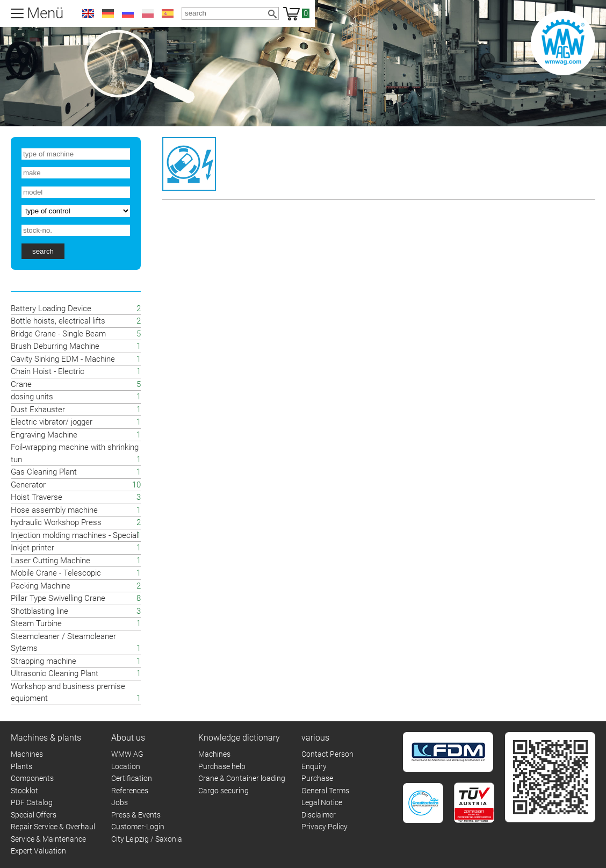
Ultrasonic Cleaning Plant (55, 673)
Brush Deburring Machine (55, 346)
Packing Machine (41, 586)
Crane (21, 384)
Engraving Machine (44, 435)
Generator (28, 485)
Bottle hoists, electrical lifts (58, 321)
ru (128, 13)
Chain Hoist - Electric (48, 371)
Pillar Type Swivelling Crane (58, 598)
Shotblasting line (39, 611)
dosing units (32, 397)
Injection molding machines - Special (74, 535)
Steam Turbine (36, 623)
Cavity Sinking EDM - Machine (63, 359)
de (108, 13)
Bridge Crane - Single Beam (58, 334)
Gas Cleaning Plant (44, 472)
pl (148, 13)
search (43, 251)
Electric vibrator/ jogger (52, 422)
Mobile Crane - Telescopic (56, 573)
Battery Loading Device (51, 309)
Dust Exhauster (38, 410)
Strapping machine (44, 661)
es (168, 13)
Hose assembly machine (54, 510)
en (88, 13)
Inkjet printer (33, 548)
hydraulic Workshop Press (56, 522)
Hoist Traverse (37, 497)
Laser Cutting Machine (50, 561)
